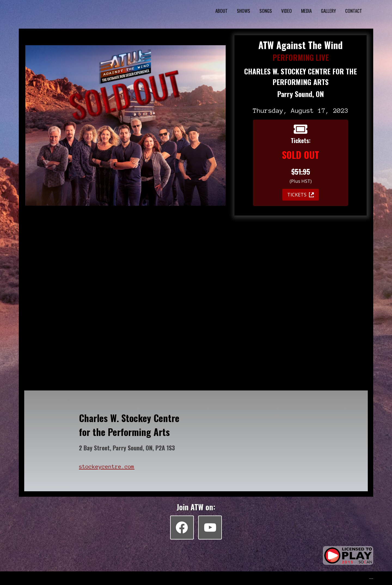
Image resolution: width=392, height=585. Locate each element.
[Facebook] (182, 527)
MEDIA (306, 11)
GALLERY (328, 11)
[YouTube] (210, 527)
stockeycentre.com (107, 466)
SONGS (266, 11)
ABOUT (221, 11)
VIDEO (287, 11)
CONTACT (354, 11)
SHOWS (244, 11)
